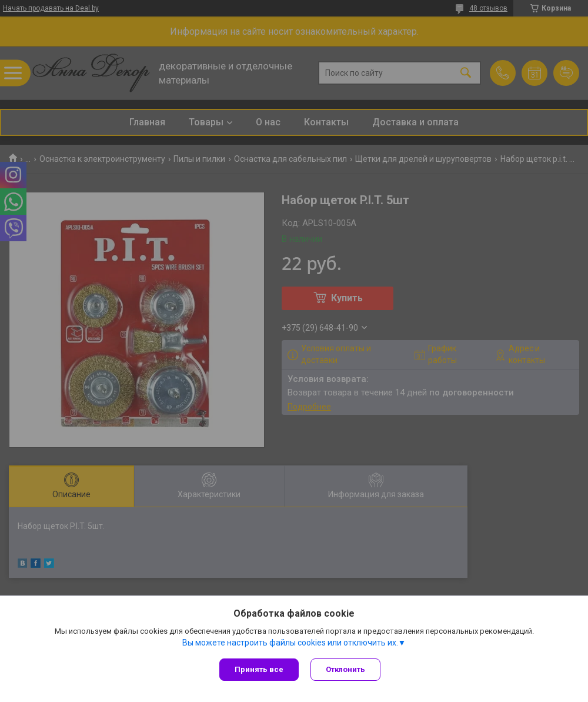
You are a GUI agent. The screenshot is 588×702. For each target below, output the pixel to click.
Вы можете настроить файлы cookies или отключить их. (290, 643)
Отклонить (345, 669)
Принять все (259, 669)
